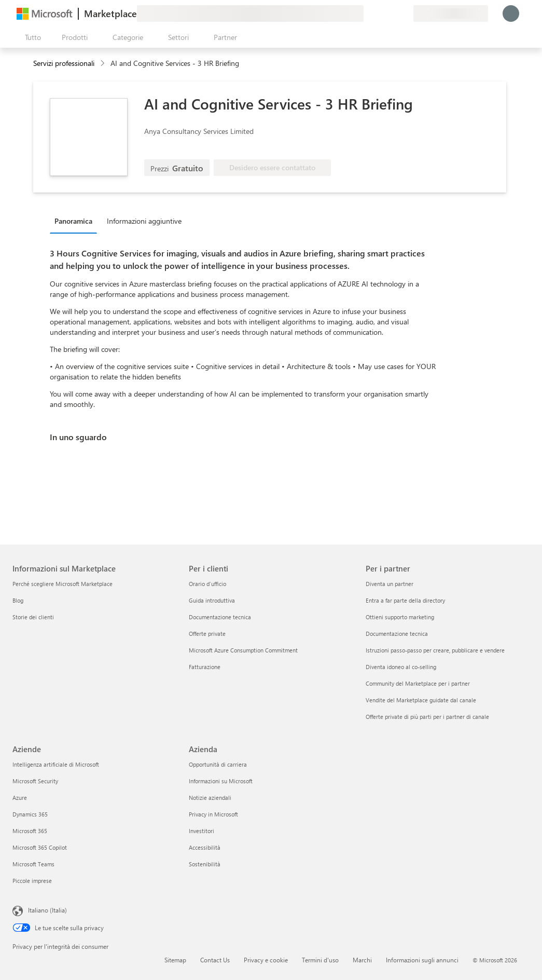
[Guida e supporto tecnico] (380, 13)
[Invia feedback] (368, 13)
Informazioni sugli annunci (422, 960)
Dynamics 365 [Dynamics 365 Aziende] (30, 814)
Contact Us (215, 960)
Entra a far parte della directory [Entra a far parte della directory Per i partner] (405, 600)
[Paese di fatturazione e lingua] (451, 13)
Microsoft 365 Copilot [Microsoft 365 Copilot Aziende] (40, 847)
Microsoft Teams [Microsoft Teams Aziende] (33, 864)
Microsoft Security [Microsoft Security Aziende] (35, 781)
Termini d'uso (320, 960)
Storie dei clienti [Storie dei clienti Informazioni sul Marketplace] (33, 617)
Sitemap (175, 960)
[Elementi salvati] (393, 13)
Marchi (362, 960)
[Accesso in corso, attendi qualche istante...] (511, 13)
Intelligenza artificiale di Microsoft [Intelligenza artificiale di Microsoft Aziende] (56, 764)
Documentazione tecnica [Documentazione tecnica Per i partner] (397, 634)
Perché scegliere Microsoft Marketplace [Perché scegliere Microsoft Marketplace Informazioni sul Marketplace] (62, 584)
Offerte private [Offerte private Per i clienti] (207, 634)
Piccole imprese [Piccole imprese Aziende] (32, 881)
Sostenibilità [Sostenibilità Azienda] (205, 864)
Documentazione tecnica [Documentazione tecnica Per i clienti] (220, 617)
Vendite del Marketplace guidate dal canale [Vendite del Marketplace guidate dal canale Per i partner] (421, 700)
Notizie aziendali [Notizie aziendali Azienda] (210, 798)
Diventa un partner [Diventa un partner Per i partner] (390, 584)
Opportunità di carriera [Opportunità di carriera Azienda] (218, 764)
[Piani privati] (405, 13)
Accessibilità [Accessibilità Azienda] (205, 847)
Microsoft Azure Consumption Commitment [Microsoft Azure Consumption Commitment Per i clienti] (243, 650)
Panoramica (73, 221)
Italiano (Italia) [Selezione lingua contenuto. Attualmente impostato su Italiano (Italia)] (47, 910)
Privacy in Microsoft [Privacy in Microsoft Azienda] (213, 814)
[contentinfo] (103, 64)
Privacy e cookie (266, 960)
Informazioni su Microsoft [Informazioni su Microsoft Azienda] (221, 781)
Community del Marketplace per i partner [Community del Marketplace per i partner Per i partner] (418, 683)
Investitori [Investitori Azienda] (201, 831)
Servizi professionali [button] (64, 63)
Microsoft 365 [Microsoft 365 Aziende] (30, 831)
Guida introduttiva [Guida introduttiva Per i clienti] (212, 600)
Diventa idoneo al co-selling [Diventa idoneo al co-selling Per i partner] (401, 667)
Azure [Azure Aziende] (20, 798)
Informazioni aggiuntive (144, 221)
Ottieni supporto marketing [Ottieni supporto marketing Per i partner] (400, 617)
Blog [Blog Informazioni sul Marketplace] (18, 600)
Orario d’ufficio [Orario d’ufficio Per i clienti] (207, 584)
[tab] (76, 221)
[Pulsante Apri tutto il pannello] (31, 37)
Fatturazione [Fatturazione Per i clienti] (205, 667)
